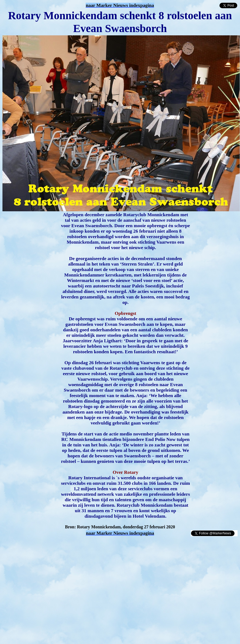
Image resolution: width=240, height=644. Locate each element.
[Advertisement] (66, 545)
